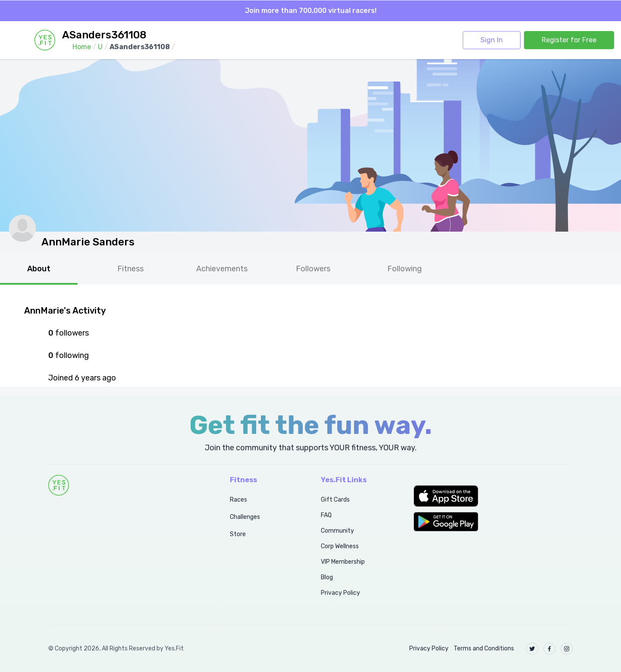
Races (238, 500)
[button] (493, 496)
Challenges (245, 517)
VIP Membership (343, 562)
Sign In (492, 40)
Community (337, 531)
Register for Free (569, 40)
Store (238, 534)
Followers (313, 269)
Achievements (222, 269)
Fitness (130, 269)
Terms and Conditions (484, 648)
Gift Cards (335, 500)
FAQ (326, 515)
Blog (327, 577)
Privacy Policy (340, 593)
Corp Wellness (340, 546)
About (39, 269)
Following (405, 269)
